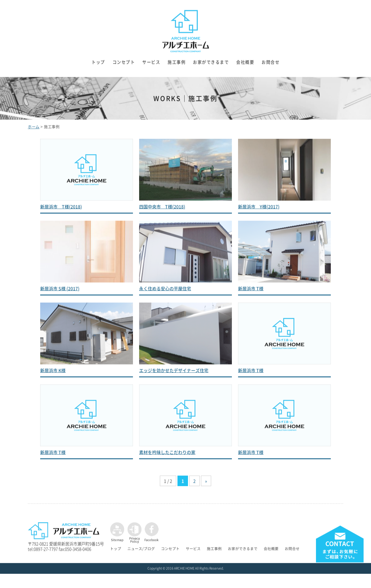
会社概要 (245, 64)
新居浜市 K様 (53, 372)
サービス (151, 64)
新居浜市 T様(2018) (61, 209)
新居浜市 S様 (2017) (60, 290)
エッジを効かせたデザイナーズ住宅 (174, 372)
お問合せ (271, 64)
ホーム (34, 129)
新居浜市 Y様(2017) (259, 209)
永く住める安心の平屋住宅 (165, 290)
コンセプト (124, 64)
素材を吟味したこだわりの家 (167, 454)
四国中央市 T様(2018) (162, 209)
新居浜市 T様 (251, 290)
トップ (98, 64)
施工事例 (177, 64)
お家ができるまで (211, 64)
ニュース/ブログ (141, 551)
